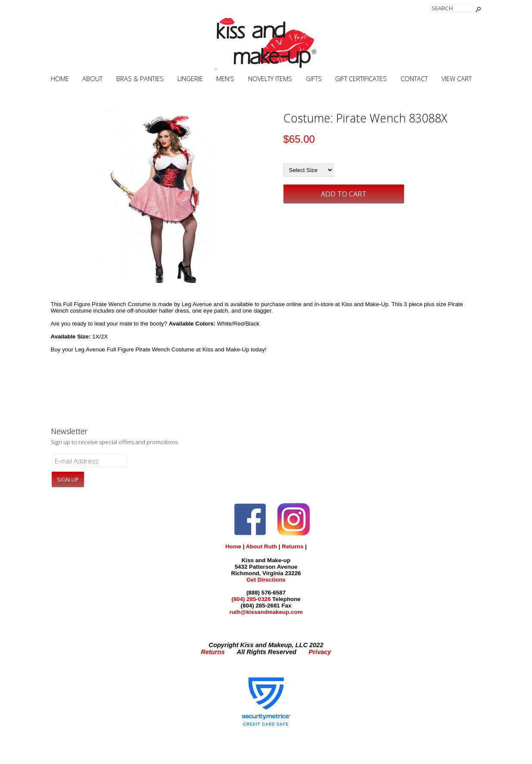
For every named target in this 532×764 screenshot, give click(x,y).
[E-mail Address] (90, 461)
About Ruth (262, 546)
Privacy (320, 652)
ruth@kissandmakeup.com (266, 612)
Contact (414, 79)
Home (60, 79)
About (92, 79)
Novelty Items (270, 79)
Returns (292, 546)
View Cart (457, 79)
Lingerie (190, 79)
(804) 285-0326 (251, 599)
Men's (225, 79)
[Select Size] (309, 170)
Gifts (314, 79)
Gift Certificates (361, 79)
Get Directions (266, 580)
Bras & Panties (140, 79)
